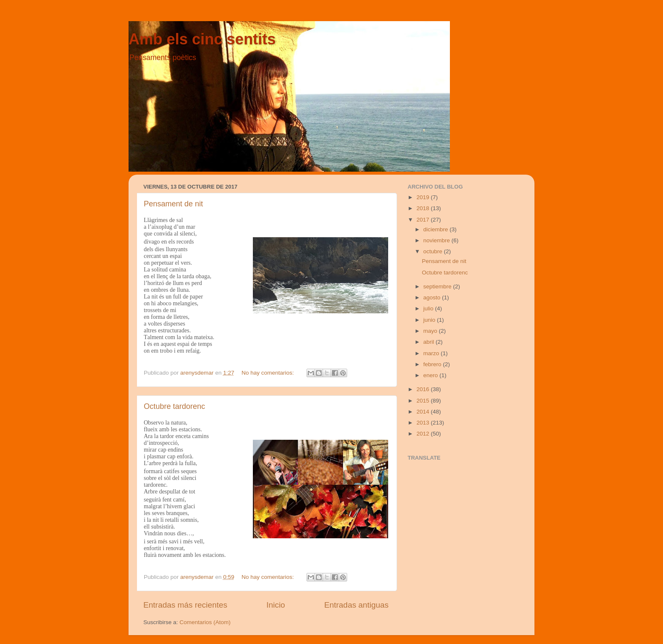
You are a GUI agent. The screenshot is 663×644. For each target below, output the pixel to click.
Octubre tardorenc (174, 406)
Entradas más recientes (185, 605)
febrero (433, 364)
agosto (433, 297)
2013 (424, 423)
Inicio (276, 605)
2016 (424, 389)
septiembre (438, 286)
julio (429, 308)
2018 (424, 208)
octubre (434, 251)
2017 (424, 220)
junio (430, 320)
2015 (424, 401)
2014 (424, 412)
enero (431, 375)
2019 (424, 197)
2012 (424, 434)
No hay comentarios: (268, 373)
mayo (431, 331)
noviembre (437, 240)
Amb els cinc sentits (202, 39)
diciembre (436, 229)
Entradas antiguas (356, 605)
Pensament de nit (173, 204)
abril (429, 342)
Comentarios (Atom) (205, 622)
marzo (432, 353)
